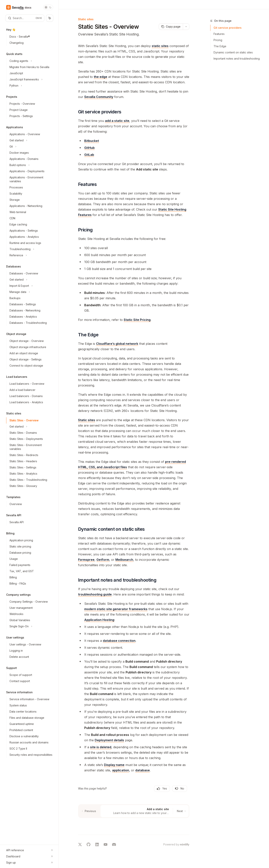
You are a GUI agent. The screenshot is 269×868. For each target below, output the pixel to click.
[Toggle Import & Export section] (31, 286)
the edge (100, 77)
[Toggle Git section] (31, 147)
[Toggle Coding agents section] (31, 61)
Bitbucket (92, 141)
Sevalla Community (99, 97)
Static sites (87, 420)
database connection (119, 641)
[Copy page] (171, 27)
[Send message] (185, 826)
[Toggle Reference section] (31, 255)
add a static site (117, 121)
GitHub (89, 148)
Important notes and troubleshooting (237, 59)
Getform (103, 560)
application (121, 770)
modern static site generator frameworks (116, 609)
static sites (160, 46)
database (143, 770)
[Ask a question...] (134, 824)
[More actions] (186, 27)
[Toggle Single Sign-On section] (31, 626)
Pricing (218, 40)
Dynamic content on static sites (233, 52)
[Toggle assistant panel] (50, 18)
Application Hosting (99, 620)
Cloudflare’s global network (117, 344)
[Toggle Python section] (31, 86)
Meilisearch (124, 560)
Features (219, 34)
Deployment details (109, 740)
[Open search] (25, 18)
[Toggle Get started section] (31, 140)
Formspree (86, 560)
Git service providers (228, 28)
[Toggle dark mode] (48, 7)
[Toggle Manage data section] (31, 292)
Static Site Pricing (137, 320)
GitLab (89, 155)
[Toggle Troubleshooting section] (31, 249)
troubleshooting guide (95, 594)
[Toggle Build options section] (31, 165)
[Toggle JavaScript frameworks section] (31, 79)
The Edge (220, 46)
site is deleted (101, 747)
